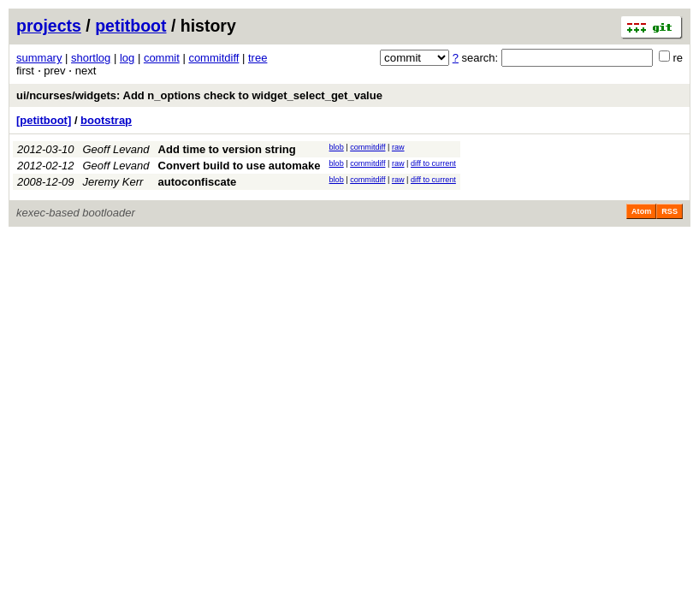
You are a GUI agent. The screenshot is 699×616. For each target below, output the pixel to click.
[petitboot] (44, 120)
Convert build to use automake (240, 166)
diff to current (433, 163)
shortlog (91, 58)
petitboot (130, 26)
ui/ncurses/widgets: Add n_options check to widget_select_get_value (199, 95)
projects (49, 26)
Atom (641, 211)
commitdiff (213, 58)
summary (39, 58)
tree (258, 58)
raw (398, 147)
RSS (669, 211)
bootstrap (106, 120)
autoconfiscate (198, 182)
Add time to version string (227, 149)
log (127, 58)
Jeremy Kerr (113, 182)
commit (162, 58)
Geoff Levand (116, 149)
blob (337, 147)
